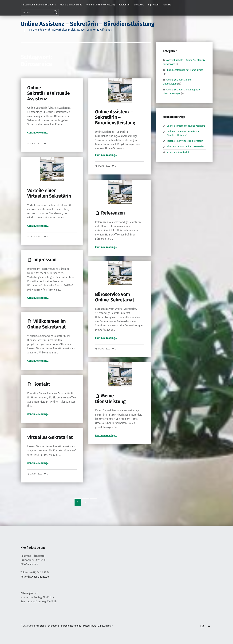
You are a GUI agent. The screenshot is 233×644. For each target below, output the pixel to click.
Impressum (153, 5)
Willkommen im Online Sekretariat (39, 5)
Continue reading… (38, 133)
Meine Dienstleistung (71, 5)
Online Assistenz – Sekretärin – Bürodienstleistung (88, 24)
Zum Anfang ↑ (106, 626)
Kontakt (167, 5)
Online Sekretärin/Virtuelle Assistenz (48, 93)
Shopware (139, 5)
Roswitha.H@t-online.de (35, 577)
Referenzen (124, 5)
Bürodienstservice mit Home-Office (185, 70)
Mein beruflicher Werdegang (100, 5)
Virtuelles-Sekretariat (50, 437)
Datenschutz (90, 626)
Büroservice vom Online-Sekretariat (115, 297)
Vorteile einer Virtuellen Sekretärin (49, 193)
